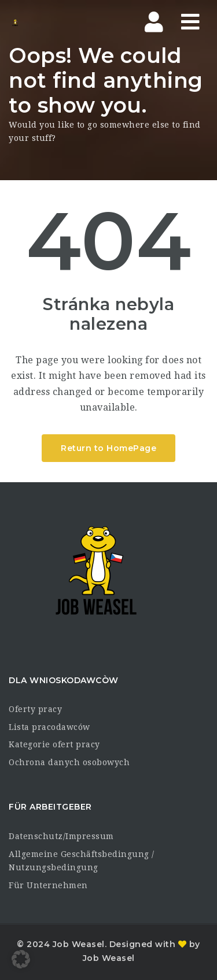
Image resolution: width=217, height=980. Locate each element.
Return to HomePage (108, 448)
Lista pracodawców (49, 727)
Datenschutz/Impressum (61, 836)
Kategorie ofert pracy (54, 744)
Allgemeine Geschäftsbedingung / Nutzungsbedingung (82, 861)
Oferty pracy (35, 709)
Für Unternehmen (48, 885)
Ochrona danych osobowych (69, 762)
